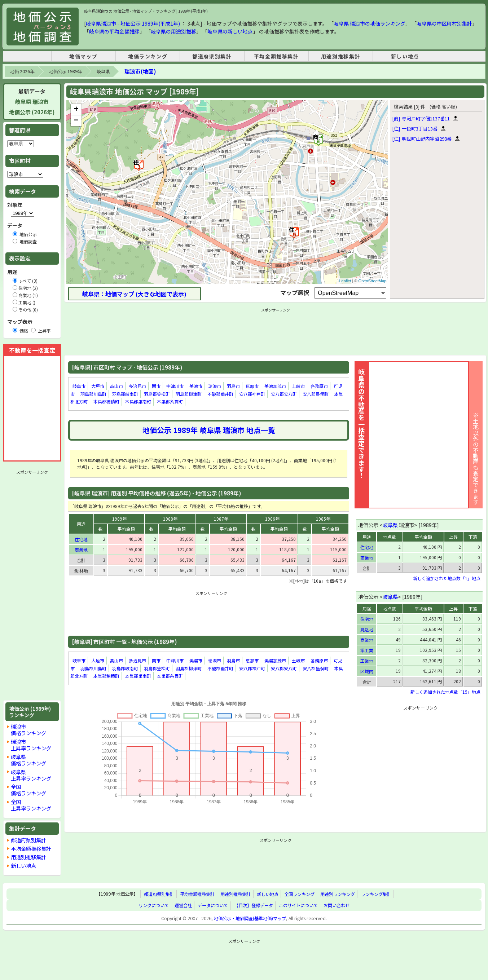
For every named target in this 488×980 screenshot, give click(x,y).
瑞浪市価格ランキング (28, 730)
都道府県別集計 (212, 56)
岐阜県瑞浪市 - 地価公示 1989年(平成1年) (133, 23)
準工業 (367, 650)
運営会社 (183, 905)
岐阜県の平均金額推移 (114, 31)
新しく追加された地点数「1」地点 (447, 578)
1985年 (323, 519)
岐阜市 (79, 386)
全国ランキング (299, 894)
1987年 (221, 519)
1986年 (272, 519)
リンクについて (154, 905)
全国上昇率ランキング (31, 805)
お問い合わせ (337, 905)
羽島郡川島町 (93, 394)
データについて (213, 905)
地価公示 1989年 (65, 71)
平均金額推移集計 (276, 56)
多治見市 (137, 386)
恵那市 (252, 386)
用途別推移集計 (341, 56)
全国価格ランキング (28, 790)
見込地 (367, 629)
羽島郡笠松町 (157, 394)
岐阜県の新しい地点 (230, 31)
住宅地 (81, 539)
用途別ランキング (338, 894)
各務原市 (319, 386)
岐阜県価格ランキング (28, 760)
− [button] (76, 121)
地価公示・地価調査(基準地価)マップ (250, 918)
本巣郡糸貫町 (170, 401)
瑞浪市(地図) (140, 71)
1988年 (170, 519)
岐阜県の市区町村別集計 (444, 23)
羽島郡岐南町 (125, 394)
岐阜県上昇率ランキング (31, 775)
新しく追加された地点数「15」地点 (445, 692)
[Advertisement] (32, 585)
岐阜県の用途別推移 (173, 31)
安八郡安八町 (284, 394)
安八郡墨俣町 (316, 394)
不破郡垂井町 (220, 394)
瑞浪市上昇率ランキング (31, 745)
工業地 (367, 661)
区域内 (367, 671)
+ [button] (76, 110)
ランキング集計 (376, 894)
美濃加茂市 (275, 386)
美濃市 (196, 386)
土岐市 (298, 386)
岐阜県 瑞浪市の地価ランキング (370, 23)
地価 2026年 (22, 71)
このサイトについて (298, 905)
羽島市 (233, 386)
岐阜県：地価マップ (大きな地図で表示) (134, 294)
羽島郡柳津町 (189, 394)
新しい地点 (405, 56)
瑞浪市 (215, 386)
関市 (156, 386)
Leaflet (345, 281)
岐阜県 (103, 71)
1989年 (119, 519)
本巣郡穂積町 (106, 401)
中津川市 (175, 386)
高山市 (116, 386)
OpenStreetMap (373, 281)
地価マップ (83, 56)
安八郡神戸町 (252, 394)
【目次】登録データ (254, 905)
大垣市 (98, 386)
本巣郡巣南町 (138, 401)
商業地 (81, 550)
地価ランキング (148, 56)
